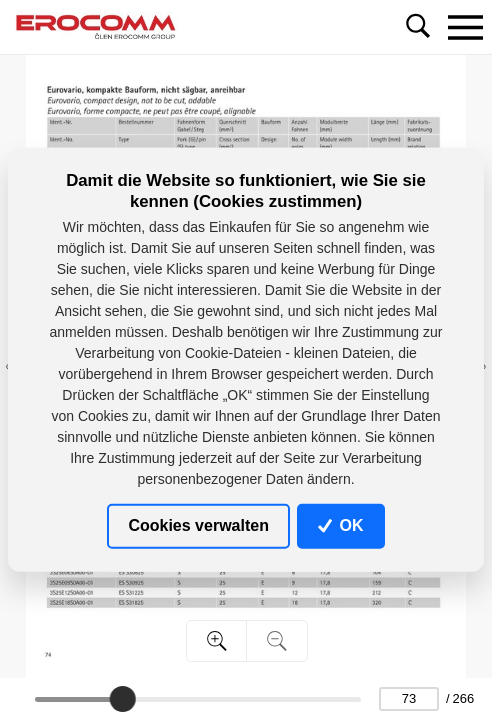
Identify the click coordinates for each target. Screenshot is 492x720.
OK (341, 525)
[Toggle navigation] (465, 27)
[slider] (122, 699)
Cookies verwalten (198, 525)
